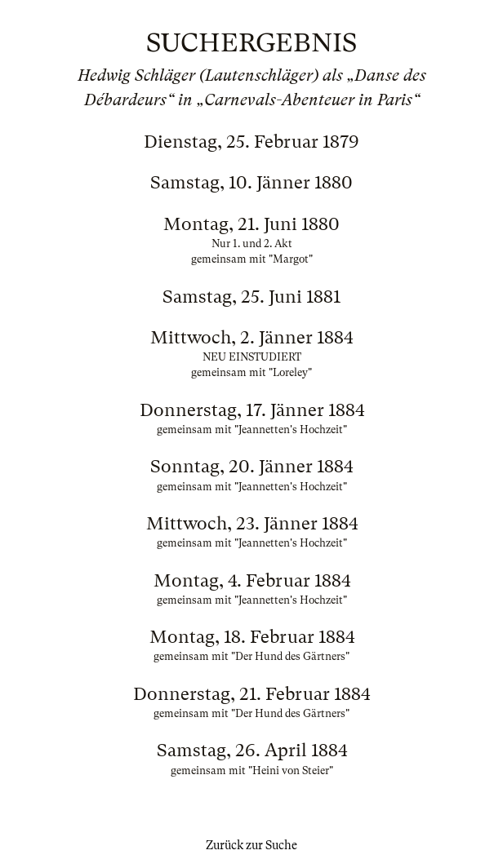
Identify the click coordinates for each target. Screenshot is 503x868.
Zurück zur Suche (251, 845)
